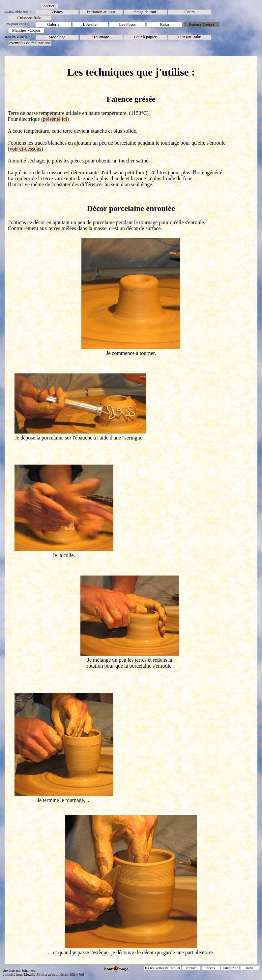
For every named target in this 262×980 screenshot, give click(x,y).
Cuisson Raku (189, 37)
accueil (49, 6)
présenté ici (55, 119)
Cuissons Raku (30, 18)
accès (211, 968)
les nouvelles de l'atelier (163, 968)
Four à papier (145, 37)
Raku (165, 24)
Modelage (57, 37)
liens (250, 968)
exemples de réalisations (30, 43)
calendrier (230, 968)
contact (191, 968)
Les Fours (127, 24)
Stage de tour (145, 12)
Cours (190, 12)
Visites (57, 12)
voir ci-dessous (25, 149)
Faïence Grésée (202, 24)
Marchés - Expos (26, 30)
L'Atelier (90, 24)
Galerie (53, 24)
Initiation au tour (101, 12)
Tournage (101, 37)
